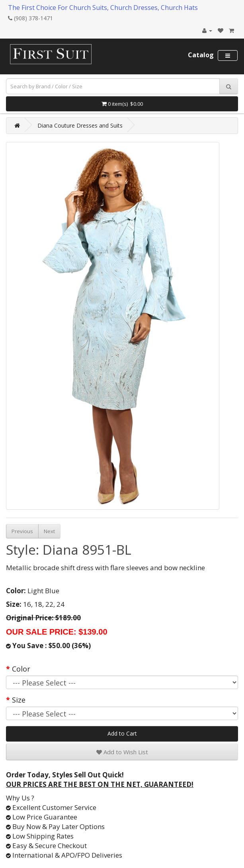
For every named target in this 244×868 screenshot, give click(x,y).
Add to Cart (122, 733)
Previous (22, 531)
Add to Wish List (122, 752)
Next (49, 531)
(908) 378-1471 (30, 18)
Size (19, 700)
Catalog (201, 55)
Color (21, 669)
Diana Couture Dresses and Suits (80, 125)
